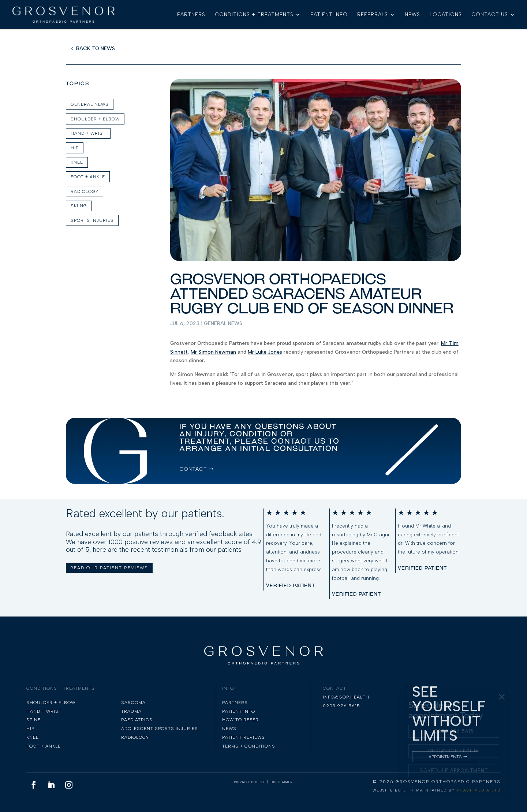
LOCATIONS (446, 15)
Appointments (445, 757)
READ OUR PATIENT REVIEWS (109, 568)
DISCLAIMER (282, 782)
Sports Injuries (92, 220)
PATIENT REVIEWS (244, 737)
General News (223, 323)
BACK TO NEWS (96, 49)
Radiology (85, 191)
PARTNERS (191, 15)
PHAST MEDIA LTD (479, 790)
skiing (79, 206)
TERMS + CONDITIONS (249, 746)
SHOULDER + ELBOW (95, 119)
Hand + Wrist (88, 133)
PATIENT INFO (329, 15)
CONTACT (193, 469)
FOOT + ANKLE (88, 177)
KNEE (77, 162)
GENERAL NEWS (90, 104)
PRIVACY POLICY (250, 782)
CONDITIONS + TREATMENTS (254, 15)
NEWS (412, 15)
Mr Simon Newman (213, 352)
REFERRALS (373, 15)
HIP (75, 148)
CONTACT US (490, 15)
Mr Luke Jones (265, 352)
